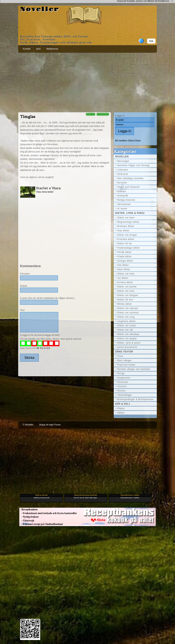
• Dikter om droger (126, 235)
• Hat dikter (122, 265)
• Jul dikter (122, 278)
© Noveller (28, 425)
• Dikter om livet (125, 291)
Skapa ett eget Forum (50, 425)
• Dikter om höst (125, 274)
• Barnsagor (123, 161)
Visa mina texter (45, 192)
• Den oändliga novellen (130, 178)
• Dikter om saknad (127, 308)
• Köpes (120, 408)
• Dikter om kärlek (126, 287)
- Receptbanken (28, 509)
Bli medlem (121, 141)
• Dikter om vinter (126, 326)
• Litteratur (122, 170)
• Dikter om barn (125, 218)
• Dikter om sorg (125, 317)
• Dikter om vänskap (127, 334)
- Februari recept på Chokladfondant (41, 524)
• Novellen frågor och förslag (132, 165)
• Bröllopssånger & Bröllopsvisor (135, 399)
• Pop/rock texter (125, 365)
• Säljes (120, 413)
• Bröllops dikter (125, 226)
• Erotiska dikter (125, 239)
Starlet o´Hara (48, 188)
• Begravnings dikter (128, 222)
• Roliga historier (126, 200)
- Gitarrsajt (27, 521)
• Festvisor (122, 382)
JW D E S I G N (43, 348)
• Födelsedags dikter (128, 248)
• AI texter (122, 209)
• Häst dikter (123, 269)
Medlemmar (52, 49)
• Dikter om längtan (127, 295)
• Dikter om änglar (126, 339)
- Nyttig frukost (29, 517)
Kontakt (27, 49)
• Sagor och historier (128, 187)
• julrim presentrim (126, 347)
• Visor (120, 356)
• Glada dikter (124, 256)
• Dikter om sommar (127, 313)
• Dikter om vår (124, 330)
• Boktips (121, 191)
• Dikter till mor (125, 300)
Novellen (122, 157)
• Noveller (121, 183)
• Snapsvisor (123, 378)
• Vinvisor (121, 386)
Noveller (40, 9)
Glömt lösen (134, 141)
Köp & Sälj (123, 404)
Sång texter (124, 352)
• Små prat (122, 174)
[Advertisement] (87, 82)
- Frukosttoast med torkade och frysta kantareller (48, 513)
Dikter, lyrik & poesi (130, 213)
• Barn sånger (124, 360)
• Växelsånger (124, 395)
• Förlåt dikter (124, 252)
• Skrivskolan (123, 204)
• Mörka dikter (124, 304)
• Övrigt (120, 373)
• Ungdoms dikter (126, 321)
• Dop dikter (123, 231)
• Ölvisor (121, 391)
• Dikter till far (124, 244)
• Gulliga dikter (124, 261)
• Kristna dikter (124, 282)
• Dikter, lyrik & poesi (128, 343)
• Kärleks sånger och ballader (133, 369)
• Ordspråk (122, 196)
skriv (39, 49)
